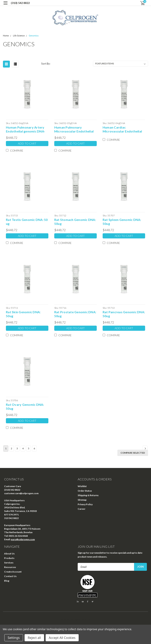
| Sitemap (85, 619)
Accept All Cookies (62, 638)
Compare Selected (133, 453)
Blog (7, 581)
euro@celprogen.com (23, 539)
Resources (10, 567)
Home (6, 36)
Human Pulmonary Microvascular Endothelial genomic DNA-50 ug (74, 129)
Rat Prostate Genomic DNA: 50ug (75, 314)
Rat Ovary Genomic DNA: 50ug (25, 406)
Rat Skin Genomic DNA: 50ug (23, 314)
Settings (14, 638)
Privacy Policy (85, 504)
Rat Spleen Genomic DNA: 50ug (122, 222)
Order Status (85, 491)
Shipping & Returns (88, 495)
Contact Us (10, 576)
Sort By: (46, 64)
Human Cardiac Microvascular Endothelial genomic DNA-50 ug (122, 129)
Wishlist (82, 486)
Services (9, 563)
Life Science (19, 36)
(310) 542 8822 (20, 3)
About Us (9, 554)
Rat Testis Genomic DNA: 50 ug (27, 222)
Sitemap (82, 500)
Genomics (34, 36)
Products (9, 558)
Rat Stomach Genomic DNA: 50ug (75, 222)
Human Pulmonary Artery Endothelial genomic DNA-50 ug (25, 129)
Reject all (34, 638)
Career (81, 509)
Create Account (13, 572)
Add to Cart (27, 143)
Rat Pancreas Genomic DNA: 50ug (124, 314)
